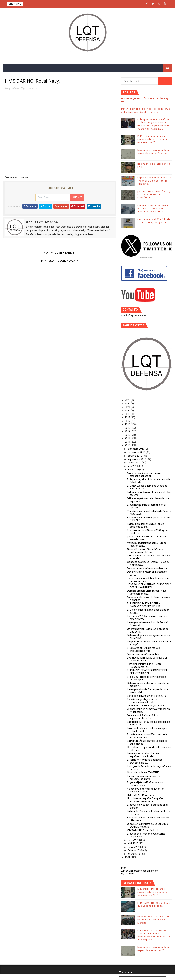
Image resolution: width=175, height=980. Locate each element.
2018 (128, 417)
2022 (128, 404)
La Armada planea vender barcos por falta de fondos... (147, 730)
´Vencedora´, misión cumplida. (143, 654)
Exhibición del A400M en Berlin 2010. (147, 696)
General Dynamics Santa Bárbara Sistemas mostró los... (145, 551)
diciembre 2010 (136, 449)
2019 (128, 414)
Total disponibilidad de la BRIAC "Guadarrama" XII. (144, 665)
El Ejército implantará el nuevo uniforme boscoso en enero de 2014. (153, 139)
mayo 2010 (134, 840)
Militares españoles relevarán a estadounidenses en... (144, 475)
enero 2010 (134, 854)
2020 (128, 411)
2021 (128, 407)
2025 (128, 400)
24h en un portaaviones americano (140, 871)
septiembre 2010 (137, 459)
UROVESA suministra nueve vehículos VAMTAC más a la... (147, 825)
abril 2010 (133, 843)
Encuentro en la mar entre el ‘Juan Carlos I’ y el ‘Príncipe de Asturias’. (153, 208)
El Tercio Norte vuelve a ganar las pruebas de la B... (145, 761)
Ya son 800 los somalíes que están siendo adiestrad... (146, 790)
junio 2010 (133, 470)
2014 (128, 431)
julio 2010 (133, 466)
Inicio (124, 868)
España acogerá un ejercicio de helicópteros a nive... (144, 778)
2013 (128, 435)
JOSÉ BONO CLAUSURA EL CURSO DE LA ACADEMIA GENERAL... (149, 586)
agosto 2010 (135, 463)
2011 (128, 442)
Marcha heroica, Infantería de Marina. (147, 568)
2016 (128, 424)
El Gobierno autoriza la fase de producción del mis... (144, 649)
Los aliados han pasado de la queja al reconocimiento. (147, 659)
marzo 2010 (134, 847)
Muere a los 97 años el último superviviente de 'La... (143, 717)
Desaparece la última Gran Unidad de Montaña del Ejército (154, 920)
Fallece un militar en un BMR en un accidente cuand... (146, 525)
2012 (128, 438)
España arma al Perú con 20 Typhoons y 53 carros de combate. (154, 181)
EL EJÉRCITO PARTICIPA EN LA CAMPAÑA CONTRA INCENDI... (145, 605)
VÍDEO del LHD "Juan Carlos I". (143, 830)
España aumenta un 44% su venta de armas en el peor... (147, 736)
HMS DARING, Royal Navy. (141, 795)
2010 (128, 445)
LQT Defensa (128, 874)
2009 (128, 857)
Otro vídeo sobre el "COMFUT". (143, 772)
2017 (128, 421)
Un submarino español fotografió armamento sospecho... (145, 800)
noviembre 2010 (137, 452)
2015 (128, 428)
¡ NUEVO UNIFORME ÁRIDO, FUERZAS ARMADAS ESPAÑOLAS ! (154, 195)
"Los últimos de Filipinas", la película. (146, 706)
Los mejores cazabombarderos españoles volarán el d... (144, 755)
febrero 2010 (135, 850)
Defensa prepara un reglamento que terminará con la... (147, 592)
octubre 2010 (135, 456)
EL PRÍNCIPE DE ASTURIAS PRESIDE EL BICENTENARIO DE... (148, 672)
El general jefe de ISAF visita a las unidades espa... (145, 784)
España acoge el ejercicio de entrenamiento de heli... (142, 701)
